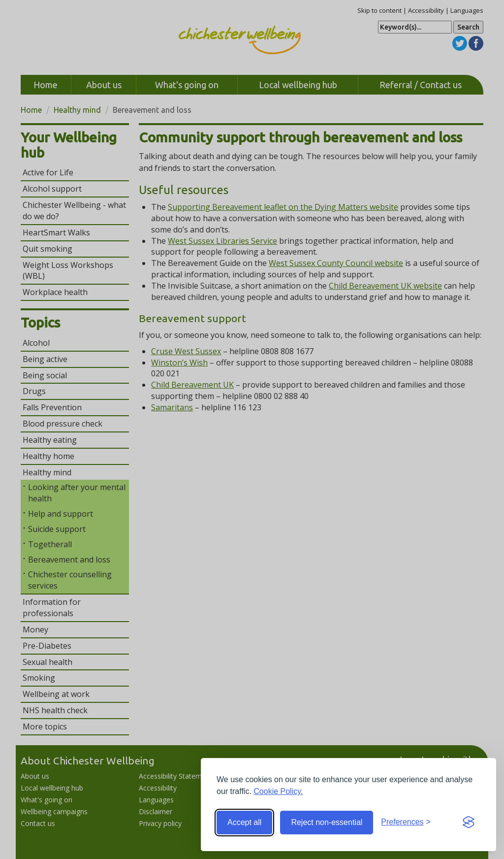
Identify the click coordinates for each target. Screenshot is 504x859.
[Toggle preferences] (406, 822)
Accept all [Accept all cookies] (244, 822)
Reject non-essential (327, 822)
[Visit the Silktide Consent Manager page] (469, 823)
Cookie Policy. (278, 791)
